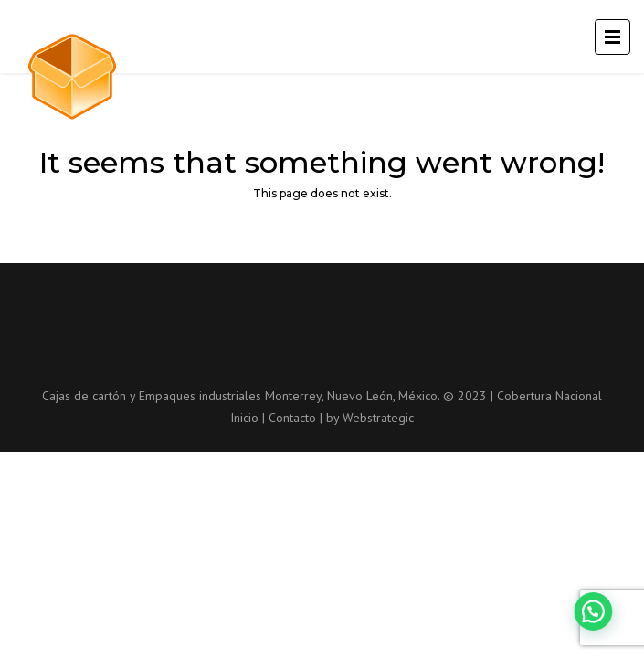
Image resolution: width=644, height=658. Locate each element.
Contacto (292, 418)
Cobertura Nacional (549, 396)
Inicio (244, 418)
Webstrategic (378, 418)
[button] (598, 625)
